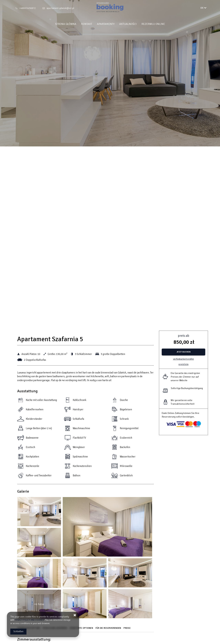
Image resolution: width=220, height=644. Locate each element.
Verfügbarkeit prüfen (183, 359)
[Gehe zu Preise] (128, 629)
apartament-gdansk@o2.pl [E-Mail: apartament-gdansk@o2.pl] (60, 8)
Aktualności (128, 24)
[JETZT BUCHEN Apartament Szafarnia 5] (183, 352)
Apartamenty (106, 24)
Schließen (18, 631)
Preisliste (184, 364)
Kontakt (87, 24)
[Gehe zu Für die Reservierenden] (109, 629)
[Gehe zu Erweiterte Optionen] (82, 629)
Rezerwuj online (153, 24)
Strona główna (66, 24)
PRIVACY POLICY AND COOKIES (29, 620)
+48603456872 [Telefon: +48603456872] (28, 8)
